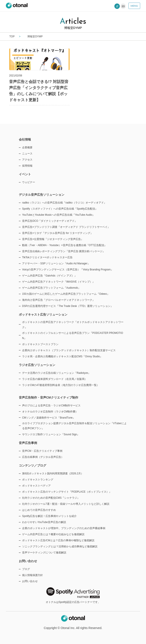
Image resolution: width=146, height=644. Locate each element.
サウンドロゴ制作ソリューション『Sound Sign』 (51, 434)
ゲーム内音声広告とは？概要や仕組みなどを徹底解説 (53, 534)
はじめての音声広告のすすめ (39, 510)
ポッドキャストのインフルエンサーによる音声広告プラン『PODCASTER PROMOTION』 (73, 336)
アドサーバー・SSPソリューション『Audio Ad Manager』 (56, 263)
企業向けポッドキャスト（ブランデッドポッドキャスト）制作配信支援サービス (69, 350)
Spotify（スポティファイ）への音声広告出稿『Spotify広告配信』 (60, 209)
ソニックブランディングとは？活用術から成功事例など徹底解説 (60, 546)
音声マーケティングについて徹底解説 (44, 553)
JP (117, 6)
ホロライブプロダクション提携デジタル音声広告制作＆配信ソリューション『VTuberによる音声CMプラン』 (74, 426)
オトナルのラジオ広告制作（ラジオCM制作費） (50, 412)
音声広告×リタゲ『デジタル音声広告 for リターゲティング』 (58, 233)
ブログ (26, 569)
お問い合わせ (30, 581)
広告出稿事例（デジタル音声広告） (43, 457)
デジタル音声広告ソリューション (42, 195)
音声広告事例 (28, 443)
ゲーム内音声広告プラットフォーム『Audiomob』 (51, 288)
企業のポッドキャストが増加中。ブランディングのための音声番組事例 (64, 528)
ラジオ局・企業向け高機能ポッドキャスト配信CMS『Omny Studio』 (62, 356)
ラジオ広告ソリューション (37, 365)
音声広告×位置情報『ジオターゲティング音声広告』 (53, 239)
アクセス (27, 160)
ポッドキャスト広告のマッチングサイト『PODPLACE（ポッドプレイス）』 (67, 492)
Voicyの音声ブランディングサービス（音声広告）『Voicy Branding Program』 (68, 270)
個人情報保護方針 (32, 575)
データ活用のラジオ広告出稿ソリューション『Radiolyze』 (56, 373)
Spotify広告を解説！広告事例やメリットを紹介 (49, 516)
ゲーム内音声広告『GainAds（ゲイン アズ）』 (49, 276)
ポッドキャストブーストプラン (40, 344)
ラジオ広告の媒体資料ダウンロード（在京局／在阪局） (55, 379)
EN (123, 6)
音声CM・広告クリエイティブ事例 (42, 451)
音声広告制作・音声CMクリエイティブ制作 (49, 397)
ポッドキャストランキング (38, 480)
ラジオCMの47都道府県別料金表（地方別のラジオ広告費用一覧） (61, 385)
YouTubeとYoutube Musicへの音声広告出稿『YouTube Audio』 (58, 215)
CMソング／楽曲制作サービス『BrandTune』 (49, 418)
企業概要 (27, 147)
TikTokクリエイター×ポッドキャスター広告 (47, 257)
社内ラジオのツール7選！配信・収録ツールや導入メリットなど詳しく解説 (66, 504)
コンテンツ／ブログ (32, 465)
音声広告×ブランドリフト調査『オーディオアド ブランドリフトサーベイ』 (66, 227)
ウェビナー (29, 182)
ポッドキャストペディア (36, 486)
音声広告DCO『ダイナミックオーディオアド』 (50, 221)
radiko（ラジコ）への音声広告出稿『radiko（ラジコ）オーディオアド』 (64, 203)
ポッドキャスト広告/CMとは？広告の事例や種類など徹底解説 (58, 540)
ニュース (27, 154)
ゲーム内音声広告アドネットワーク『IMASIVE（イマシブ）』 (58, 282)
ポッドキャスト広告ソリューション (43, 315)
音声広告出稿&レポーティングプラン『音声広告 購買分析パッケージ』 (64, 251)
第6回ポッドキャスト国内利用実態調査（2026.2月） (53, 473)
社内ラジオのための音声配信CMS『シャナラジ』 (51, 498)
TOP (12, 36)
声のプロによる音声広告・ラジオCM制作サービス (51, 406)
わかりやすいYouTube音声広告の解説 (44, 522)
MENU (134, 6)
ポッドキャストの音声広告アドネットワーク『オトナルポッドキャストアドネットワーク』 (73, 325)
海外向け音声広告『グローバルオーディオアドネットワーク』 (58, 300)
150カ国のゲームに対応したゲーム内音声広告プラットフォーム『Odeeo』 (66, 294)
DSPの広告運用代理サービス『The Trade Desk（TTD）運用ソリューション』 (68, 306)
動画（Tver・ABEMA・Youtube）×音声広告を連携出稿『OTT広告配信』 (64, 245)
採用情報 (27, 166)
